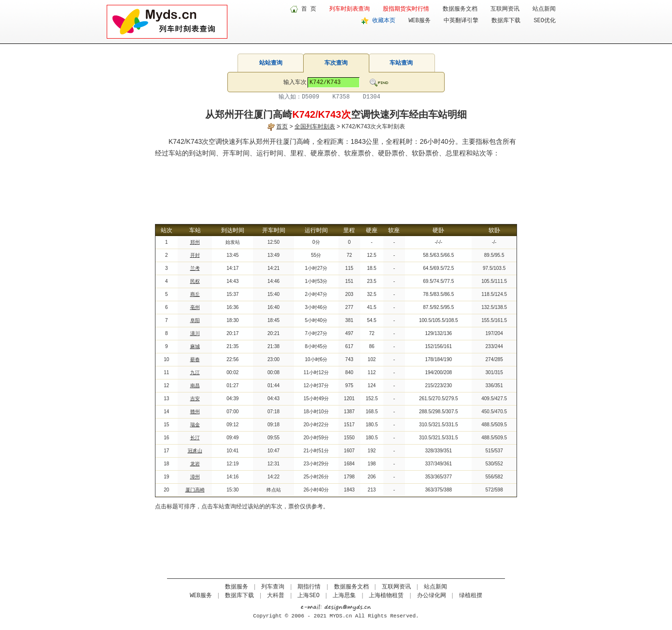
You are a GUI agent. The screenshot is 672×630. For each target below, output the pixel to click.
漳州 (195, 477)
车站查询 (401, 63)
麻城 (195, 346)
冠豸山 (195, 451)
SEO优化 (545, 21)
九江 (195, 372)
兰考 (195, 268)
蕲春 (195, 359)
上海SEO (308, 596)
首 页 (309, 9)
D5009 (310, 97)
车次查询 (336, 63)
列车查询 (273, 587)
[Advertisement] (336, 185)
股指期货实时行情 (406, 9)
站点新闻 (544, 9)
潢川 (195, 333)
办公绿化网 (432, 596)
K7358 (341, 97)
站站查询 (271, 63)
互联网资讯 (505, 9)
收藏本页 (384, 21)
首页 (282, 126)
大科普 (276, 596)
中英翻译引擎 (461, 21)
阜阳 (195, 320)
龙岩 (195, 464)
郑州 (195, 242)
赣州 (195, 412)
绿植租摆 (471, 596)
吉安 (195, 399)
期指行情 (309, 587)
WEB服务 (420, 21)
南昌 (195, 385)
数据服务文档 (460, 9)
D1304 (372, 97)
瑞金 (195, 425)
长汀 (195, 438)
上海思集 (344, 596)
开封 (195, 255)
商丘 (195, 294)
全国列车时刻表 (315, 126)
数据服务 (237, 587)
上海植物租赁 (386, 596)
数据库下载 (506, 21)
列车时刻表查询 (350, 9)
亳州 (195, 307)
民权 (195, 281)
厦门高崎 (195, 490)
